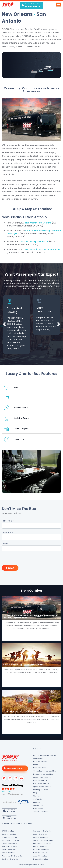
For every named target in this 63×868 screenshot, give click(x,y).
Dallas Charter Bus (9, 850)
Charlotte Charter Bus (41, 850)
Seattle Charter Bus (40, 834)
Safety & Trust (38, 805)
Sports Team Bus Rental (42, 787)
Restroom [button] (14, 439)
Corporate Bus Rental (41, 783)
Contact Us (37, 799)
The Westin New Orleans (38, 223)
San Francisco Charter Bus (43, 840)
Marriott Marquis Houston (35, 241)
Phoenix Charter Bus (41, 859)
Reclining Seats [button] (16, 418)
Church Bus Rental (40, 780)
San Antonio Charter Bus (42, 831)
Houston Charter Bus (9, 847)
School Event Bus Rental (42, 777)
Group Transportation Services (45, 755)
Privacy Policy (38, 808)
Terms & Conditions (41, 812)
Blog (35, 793)
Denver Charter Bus (40, 847)
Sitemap (36, 796)
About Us (37, 802)
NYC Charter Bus (8, 831)
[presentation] (20, 558)
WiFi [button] (11, 388)
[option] (17, 324)
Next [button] (59, 324)
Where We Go (38, 758)
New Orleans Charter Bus (42, 843)
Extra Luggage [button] (16, 429)
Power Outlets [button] (16, 408)
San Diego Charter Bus (10, 859)
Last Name (8, 532)
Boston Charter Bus (9, 834)
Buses (36, 765)
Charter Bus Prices (40, 762)
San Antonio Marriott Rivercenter (43, 249)
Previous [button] (4, 324)
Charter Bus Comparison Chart (45, 771)
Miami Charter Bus (40, 853)
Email (6, 544)
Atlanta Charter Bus (9, 853)
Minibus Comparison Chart (43, 774)
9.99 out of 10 (7, 791)
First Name (8, 521)
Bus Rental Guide (40, 768)
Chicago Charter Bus (10, 837)
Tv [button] (10, 397)
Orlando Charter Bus (9, 843)
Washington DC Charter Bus (12, 856)
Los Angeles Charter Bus (11, 840)
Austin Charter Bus (40, 856)
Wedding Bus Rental (41, 790)
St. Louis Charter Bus (41, 837)
